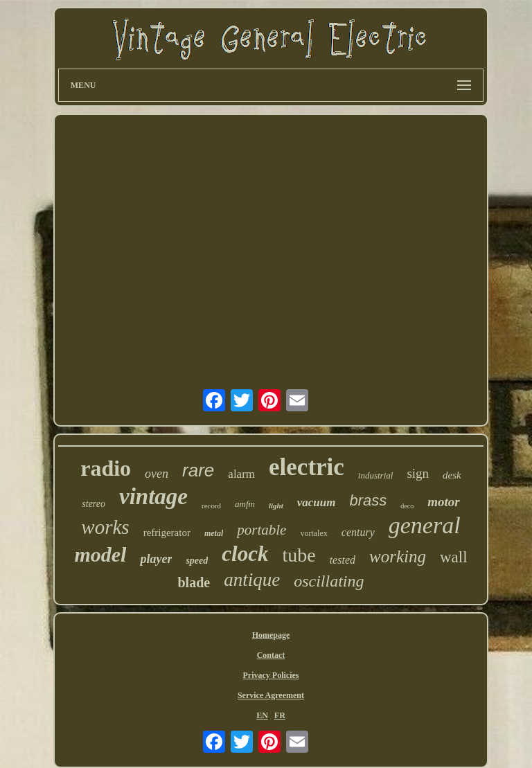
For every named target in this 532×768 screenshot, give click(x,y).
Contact (271, 655)
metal (214, 533)
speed (197, 561)
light (276, 506)
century (358, 532)
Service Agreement (271, 695)
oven (157, 474)
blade (194, 582)
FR (280, 715)
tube (299, 555)
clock (245, 554)
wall (454, 557)
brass (369, 500)
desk (452, 475)
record (211, 506)
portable (261, 530)
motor (443, 502)
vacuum (317, 502)
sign (418, 473)
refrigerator (167, 533)
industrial (376, 475)
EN (262, 715)
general (425, 525)
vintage (153, 497)
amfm (245, 504)
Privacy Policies (271, 675)
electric (307, 467)
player (156, 559)
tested (343, 560)
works (105, 527)
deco (407, 506)
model (100, 554)
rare (198, 470)
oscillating (329, 581)
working (398, 556)
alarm (241, 474)
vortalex (313, 533)
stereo (94, 504)
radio (106, 468)
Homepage (271, 635)
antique (252, 580)
